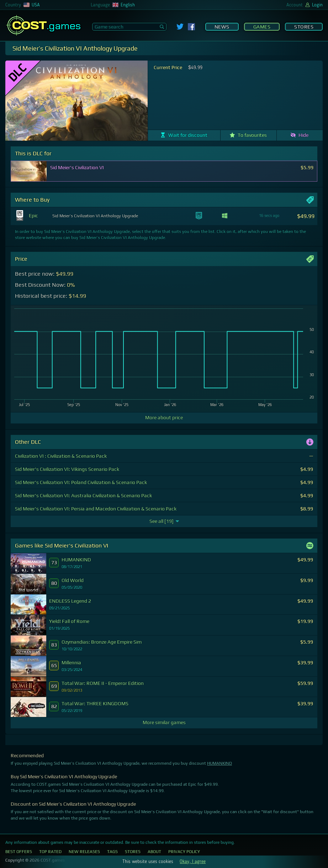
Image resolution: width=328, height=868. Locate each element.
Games (262, 27)
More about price (164, 417)
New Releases (84, 852)
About (154, 852)
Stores (304, 27)
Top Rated (50, 852)
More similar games (164, 722)
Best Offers (19, 852)
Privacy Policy (184, 852)
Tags (112, 852)
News (222, 27)
